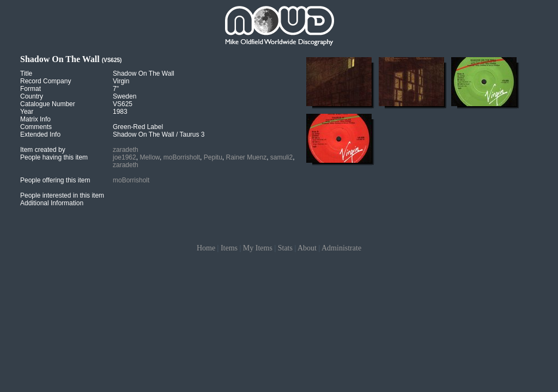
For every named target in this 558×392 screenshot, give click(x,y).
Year (27, 112)
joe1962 (125, 157)
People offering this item (55, 180)
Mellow (150, 157)
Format (31, 89)
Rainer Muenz (246, 157)
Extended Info (40, 134)
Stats (285, 248)
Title (26, 73)
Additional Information (52, 203)
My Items (258, 248)
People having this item (54, 157)
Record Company (46, 81)
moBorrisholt (182, 157)
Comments (36, 127)
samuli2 (281, 157)
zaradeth (126, 150)
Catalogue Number (48, 104)
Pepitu (213, 157)
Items (229, 248)
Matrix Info (35, 119)
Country (32, 96)
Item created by (43, 150)
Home (206, 248)
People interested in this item (62, 195)
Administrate (341, 248)
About (307, 248)
